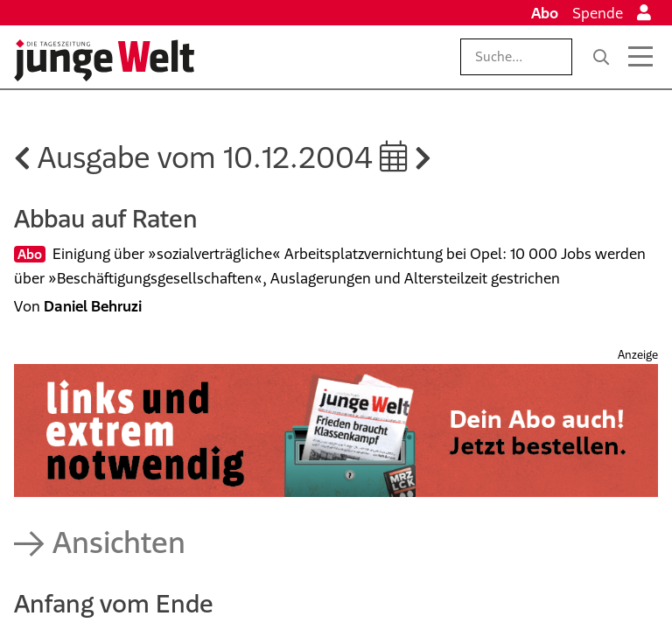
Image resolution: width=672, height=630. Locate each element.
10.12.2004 (315, 157)
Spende (598, 13)
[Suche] (601, 57)
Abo (545, 13)
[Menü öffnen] (640, 57)
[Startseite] (104, 60)
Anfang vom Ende (114, 603)
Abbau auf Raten (106, 218)
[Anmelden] (644, 13)
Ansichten (119, 542)
